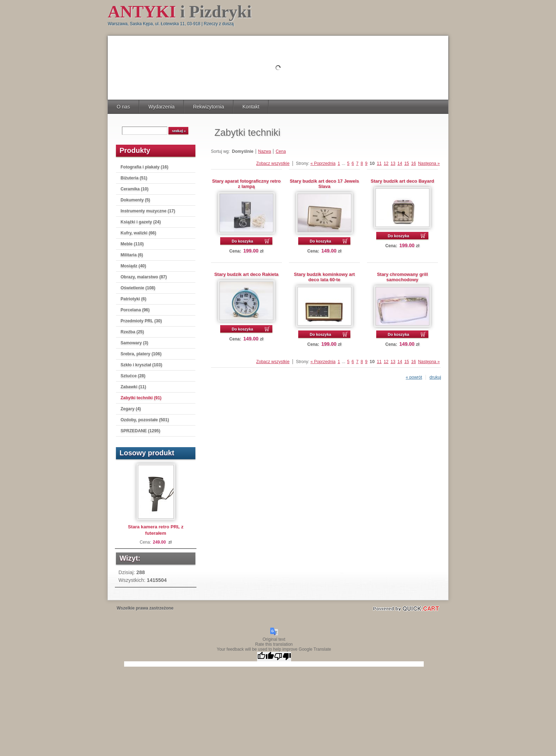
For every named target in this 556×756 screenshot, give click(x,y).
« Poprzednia (323, 163)
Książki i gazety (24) (141, 222)
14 (400, 163)
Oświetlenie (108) (138, 288)
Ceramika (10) (135, 189)
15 (407, 163)
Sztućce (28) (133, 376)
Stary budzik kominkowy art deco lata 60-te (324, 277)
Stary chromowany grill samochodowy (402, 277)
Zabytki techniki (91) (141, 398)
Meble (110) (132, 244)
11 (379, 163)
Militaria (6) (132, 255)
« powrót (414, 377)
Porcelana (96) (135, 310)
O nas (123, 107)
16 (414, 163)
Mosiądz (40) (133, 266)
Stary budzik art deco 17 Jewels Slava (324, 184)
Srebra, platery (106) (141, 354)
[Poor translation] (283, 657)
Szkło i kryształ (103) (141, 365)
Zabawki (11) (133, 387)
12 (386, 163)
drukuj (435, 377)
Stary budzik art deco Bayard (402, 181)
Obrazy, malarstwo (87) (144, 277)
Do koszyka (242, 241)
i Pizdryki (180, 12)
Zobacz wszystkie (273, 163)
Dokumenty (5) (135, 200)
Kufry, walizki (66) (138, 233)
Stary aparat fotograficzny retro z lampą (246, 184)
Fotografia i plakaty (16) (144, 167)
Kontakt (251, 107)
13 (393, 163)
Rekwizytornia (208, 107)
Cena (281, 151)
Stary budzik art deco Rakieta (246, 274)
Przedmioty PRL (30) (141, 321)
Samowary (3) (134, 343)
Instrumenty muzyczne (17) (148, 211)
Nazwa (265, 151)
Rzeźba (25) (132, 332)
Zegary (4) (131, 409)
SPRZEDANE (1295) (140, 431)
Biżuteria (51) (134, 178)
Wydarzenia (161, 107)
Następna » (429, 163)
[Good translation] (266, 657)
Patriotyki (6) (134, 299)
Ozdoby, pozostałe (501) (145, 420)
